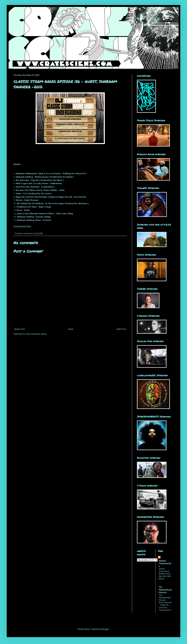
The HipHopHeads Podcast (165, 590)
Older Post (121, 329)
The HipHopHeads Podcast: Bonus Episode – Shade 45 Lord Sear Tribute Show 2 (165, 603)
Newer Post (19, 329)
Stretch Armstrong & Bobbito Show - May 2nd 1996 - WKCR (165, 574)
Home (71, 329)
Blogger (106, 629)
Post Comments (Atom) (36, 334)
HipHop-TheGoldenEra (165, 564)
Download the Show (22, 226)
